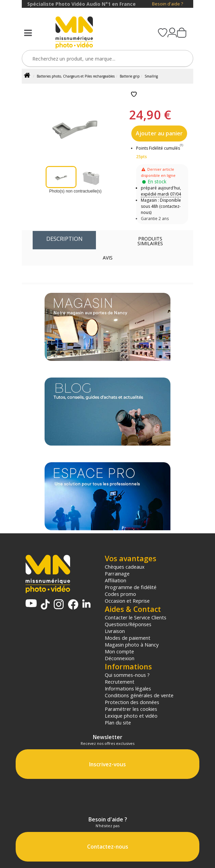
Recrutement (120, 682)
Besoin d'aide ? (168, 4)
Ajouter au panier (159, 133)
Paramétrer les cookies (131, 709)
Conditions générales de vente (139, 695)
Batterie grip (130, 76)
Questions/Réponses (128, 624)
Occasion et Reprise (127, 601)
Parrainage (117, 573)
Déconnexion (120, 658)
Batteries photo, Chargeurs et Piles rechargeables (76, 76)
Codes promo (120, 594)
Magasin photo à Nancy (132, 645)
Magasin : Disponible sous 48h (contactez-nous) (161, 206)
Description (64, 239)
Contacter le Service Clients (136, 617)
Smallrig (151, 76)
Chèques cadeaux (125, 567)
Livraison (115, 631)
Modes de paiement (128, 638)
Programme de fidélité (131, 587)
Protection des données (132, 702)
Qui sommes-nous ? (127, 675)
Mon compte (119, 651)
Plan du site (118, 722)
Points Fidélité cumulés (158, 148)
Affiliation (115, 580)
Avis (108, 258)
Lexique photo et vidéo (131, 716)
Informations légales (128, 688)
